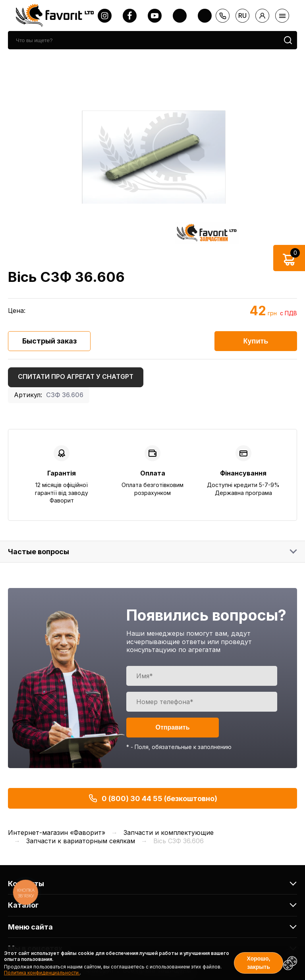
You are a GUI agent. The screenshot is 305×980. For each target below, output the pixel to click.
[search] (143, 40)
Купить (256, 341)
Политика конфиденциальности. (42, 973)
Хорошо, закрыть (259, 963)
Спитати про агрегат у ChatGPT (76, 376)
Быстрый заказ (49, 341)
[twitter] (180, 16)
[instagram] (105, 16)
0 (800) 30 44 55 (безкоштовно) (153, 798)
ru (242, 16)
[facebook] (130, 16)
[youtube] (155, 16)
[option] (152, 158)
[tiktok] (205, 16)
